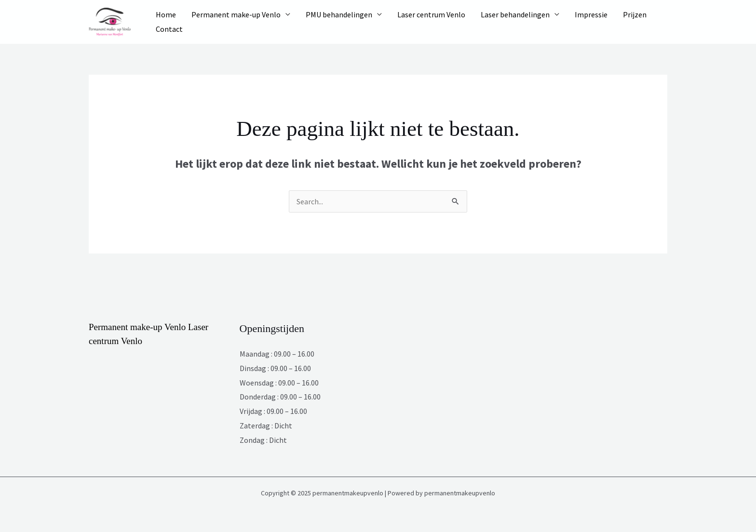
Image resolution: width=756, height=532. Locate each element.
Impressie (591, 14)
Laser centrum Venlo (431, 14)
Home (166, 14)
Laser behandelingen (515, 14)
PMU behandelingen (339, 14)
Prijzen (635, 14)
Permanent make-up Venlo (236, 14)
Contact (169, 29)
